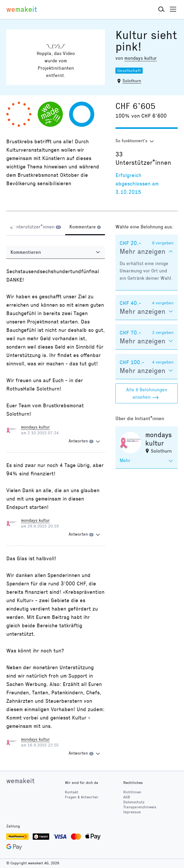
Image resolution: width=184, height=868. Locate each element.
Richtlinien (132, 792)
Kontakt (72, 792)
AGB (127, 797)
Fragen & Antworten (82, 797)
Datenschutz (134, 802)
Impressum (132, 812)
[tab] (37, 227)
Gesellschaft (129, 71)
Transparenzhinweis (140, 807)
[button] (161, 9)
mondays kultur (141, 58)
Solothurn (132, 81)
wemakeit (20, 781)
